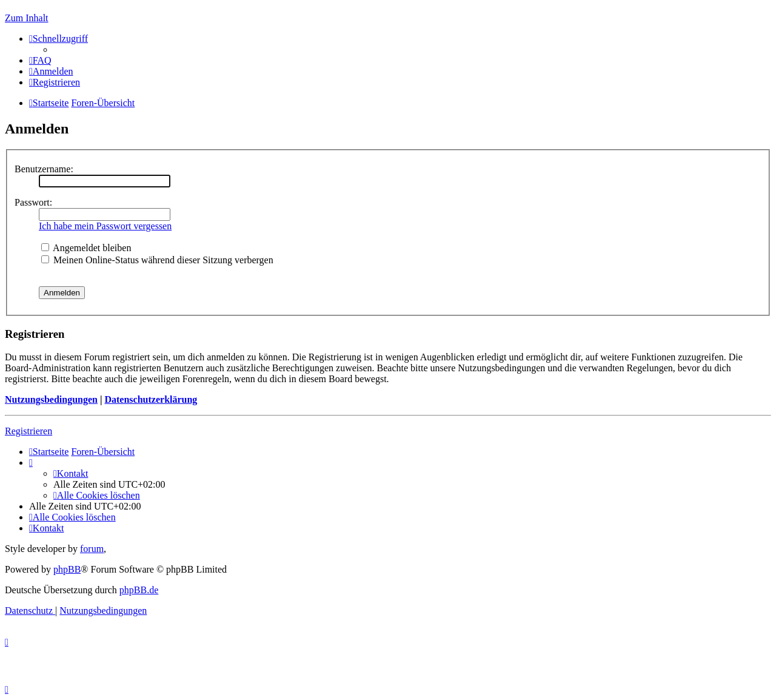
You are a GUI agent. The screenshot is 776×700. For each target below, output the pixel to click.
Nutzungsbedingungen (51, 399)
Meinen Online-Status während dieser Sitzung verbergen (157, 260)
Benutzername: (44, 169)
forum (92, 549)
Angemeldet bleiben (86, 248)
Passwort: (33, 202)
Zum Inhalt (27, 18)
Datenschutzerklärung (151, 399)
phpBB (67, 569)
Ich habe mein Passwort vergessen (105, 226)
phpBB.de (139, 590)
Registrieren (28, 431)
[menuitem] (40, 60)
